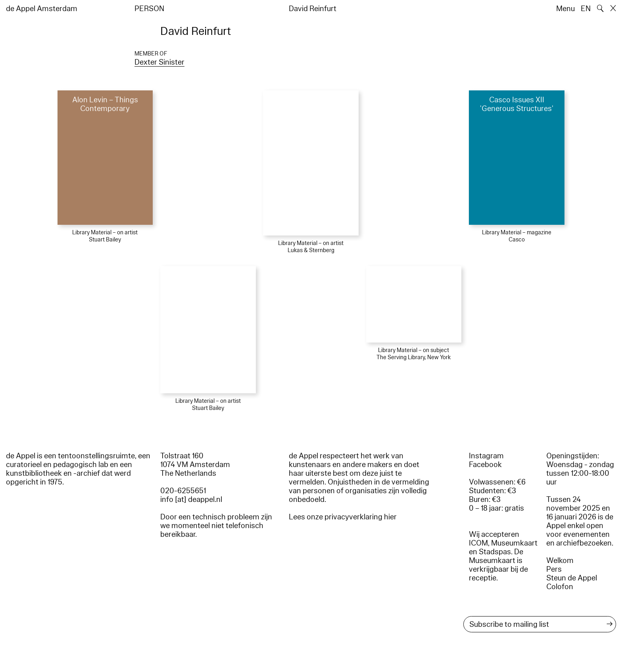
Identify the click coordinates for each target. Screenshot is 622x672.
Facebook (485, 465)
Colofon (560, 587)
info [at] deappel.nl (191, 500)
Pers (554, 569)
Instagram (486, 456)
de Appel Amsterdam (42, 9)
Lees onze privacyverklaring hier (343, 517)
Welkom (560, 561)
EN (586, 9)
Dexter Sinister (159, 62)
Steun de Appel (572, 578)
